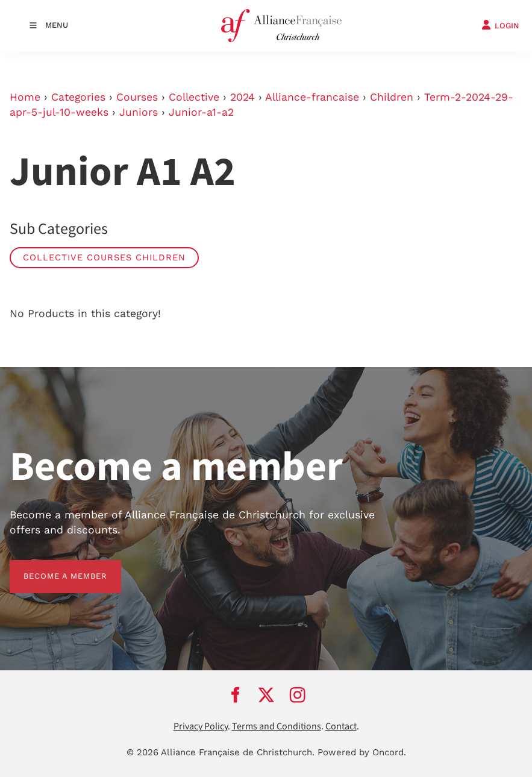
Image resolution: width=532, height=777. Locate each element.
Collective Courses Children (104, 257)
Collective (194, 97)
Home (25, 97)
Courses (137, 97)
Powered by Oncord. (362, 752)
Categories (78, 97)
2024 (243, 97)
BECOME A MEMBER (52, 567)
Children (392, 97)
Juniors (139, 112)
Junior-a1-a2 (201, 112)
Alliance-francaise (312, 97)
